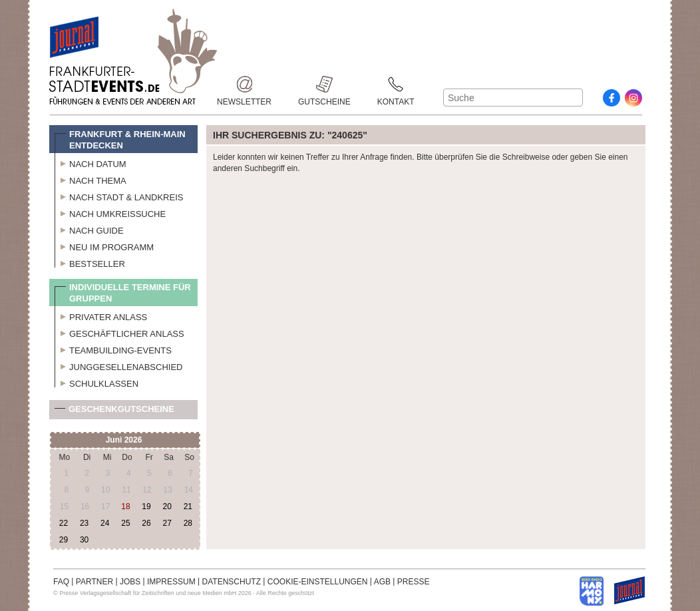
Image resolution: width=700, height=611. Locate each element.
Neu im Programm (104, 246)
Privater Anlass (101, 315)
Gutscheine (324, 84)
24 (105, 523)
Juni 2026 (124, 440)
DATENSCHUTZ (232, 582)
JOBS (130, 582)
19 (146, 507)
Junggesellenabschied (119, 365)
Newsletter (244, 84)
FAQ (61, 582)
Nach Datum (90, 162)
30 (84, 540)
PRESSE (414, 582)
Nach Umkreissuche (110, 212)
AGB (382, 582)
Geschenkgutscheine (114, 412)
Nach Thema (90, 179)
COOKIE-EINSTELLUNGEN (318, 582)
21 (188, 507)
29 (64, 540)
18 (125, 507)
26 (146, 523)
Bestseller (90, 262)
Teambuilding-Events (113, 349)
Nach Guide (89, 229)
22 (64, 523)
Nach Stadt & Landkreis (119, 196)
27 (167, 523)
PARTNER (94, 582)
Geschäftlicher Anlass (119, 332)
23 (84, 523)
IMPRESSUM (171, 582)
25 (125, 523)
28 (188, 523)
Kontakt (396, 84)
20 (167, 507)
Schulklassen (96, 382)
